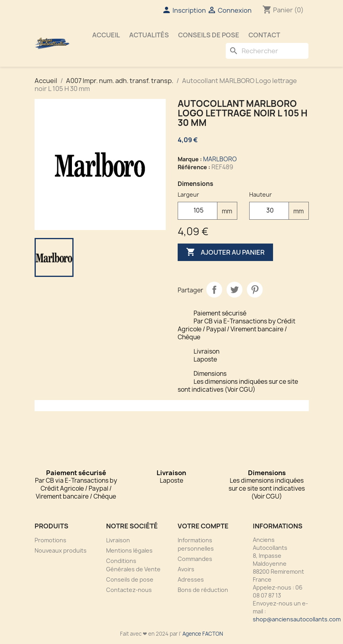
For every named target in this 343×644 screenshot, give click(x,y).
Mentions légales (129, 550)
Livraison (118, 540)
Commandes (195, 559)
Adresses (191, 579)
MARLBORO (220, 159)
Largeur (188, 194)
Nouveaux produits (61, 550)
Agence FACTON (203, 634)
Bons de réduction (203, 590)
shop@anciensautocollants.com (297, 619)
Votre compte (203, 526)
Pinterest (255, 290)
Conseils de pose (209, 35)
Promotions (50, 540)
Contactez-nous (129, 590)
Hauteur (261, 194)
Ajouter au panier (225, 252)
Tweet (234, 290)
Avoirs (186, 569)
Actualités (149, 35)
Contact (264, 35)
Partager (214, 290)
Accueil (106, 35)
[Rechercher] (267, 51)
